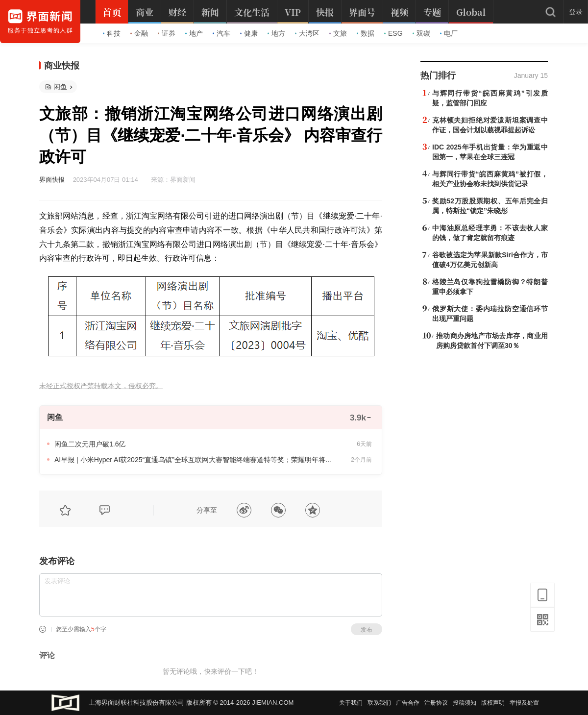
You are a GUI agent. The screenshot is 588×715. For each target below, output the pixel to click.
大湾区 (307, 33)
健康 (249, 33)
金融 (139, 33)
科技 (112, 33)
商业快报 (62, 66)
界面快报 (52, 180)
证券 (167, 33)
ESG (393, 33)
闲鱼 (60, 87)
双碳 (421, 33)
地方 (276, 33)
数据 (366, 33)
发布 (367, 630)
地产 (194, 33)
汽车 (221, 33)
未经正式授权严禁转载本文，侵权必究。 (101, 386)
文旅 (338, 33)
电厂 (449, 33)
